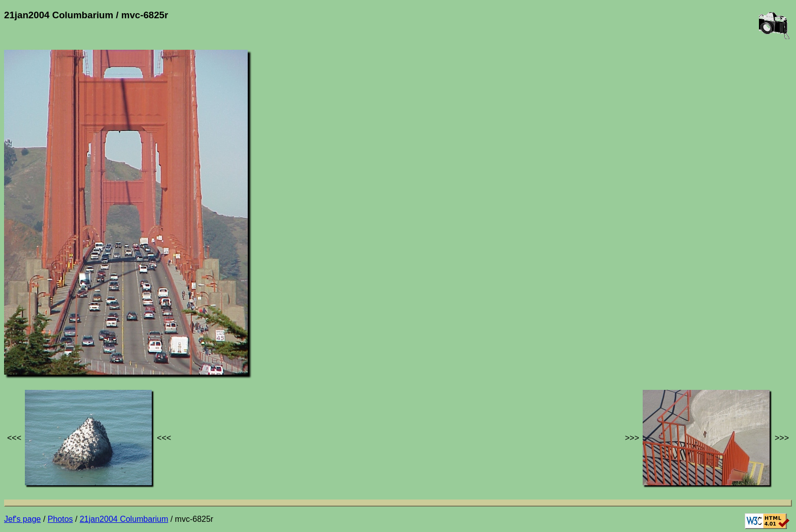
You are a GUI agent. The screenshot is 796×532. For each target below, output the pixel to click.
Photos (60, 519)
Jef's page (22, 519)
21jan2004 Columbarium (124, 519)
